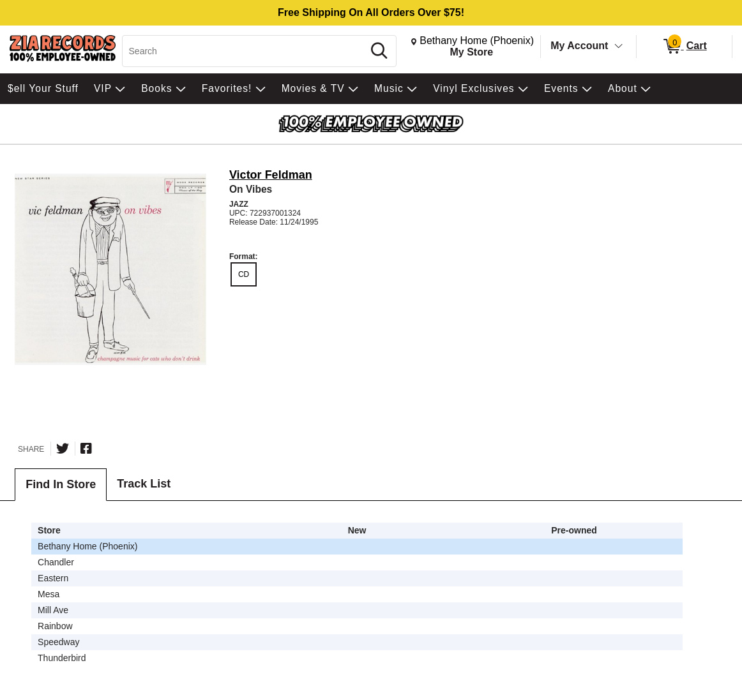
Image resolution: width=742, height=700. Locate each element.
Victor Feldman (271, 175)
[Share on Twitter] (63, 449)
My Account (579, 46)
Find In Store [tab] (61, 484)
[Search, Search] (245, 51)
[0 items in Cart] (684, 47)
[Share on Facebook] (86, 449)
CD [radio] (244, 274)
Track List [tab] (144, 484)
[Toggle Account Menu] (619, 47)
